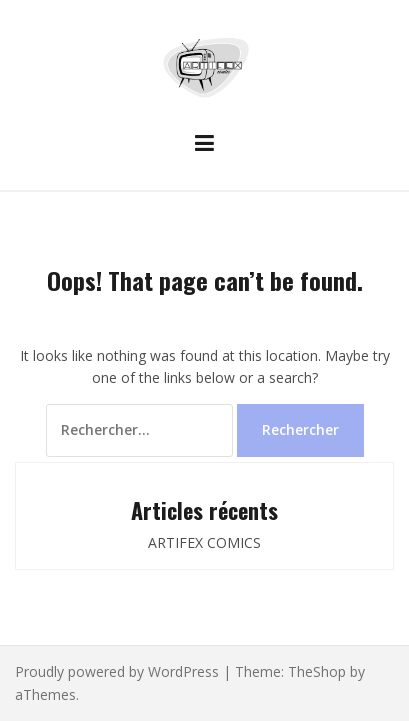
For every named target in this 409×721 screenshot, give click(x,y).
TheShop (317, 671)
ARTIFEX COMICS (204, 542)
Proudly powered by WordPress (117, 671)
